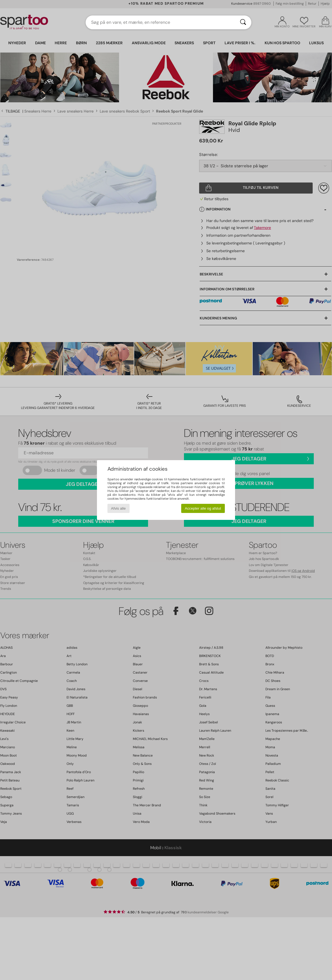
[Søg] (243, 22)
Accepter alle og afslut (203, 508)
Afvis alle (118, 508)
